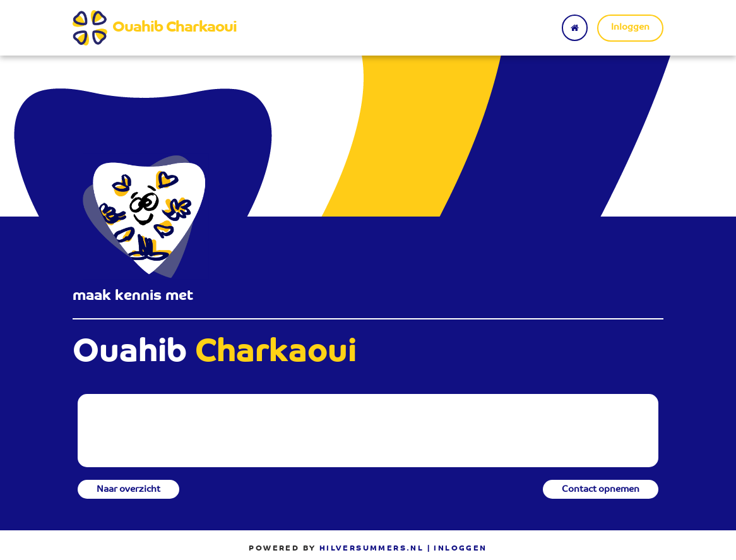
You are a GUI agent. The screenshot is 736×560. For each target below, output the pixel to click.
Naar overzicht (128, 490)
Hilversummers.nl (371, 549)
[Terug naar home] (575, 28)
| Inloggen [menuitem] (457, 549)
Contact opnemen (601, 490)
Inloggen (630, 28)
